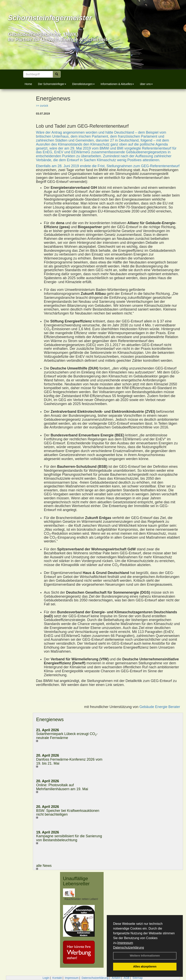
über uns (146, 84)
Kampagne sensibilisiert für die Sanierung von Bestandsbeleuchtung (69, 838)
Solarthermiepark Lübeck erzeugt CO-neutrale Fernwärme (67, 736)
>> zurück (42, 106)
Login (46, 978)
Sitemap (138, 978)
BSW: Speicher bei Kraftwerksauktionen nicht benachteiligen (68, 813)
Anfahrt (116, 978)
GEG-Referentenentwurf (160, 166)
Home (28, 84)
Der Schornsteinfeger (52, 84)
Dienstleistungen (83, 84)
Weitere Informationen (145, 956)
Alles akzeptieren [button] (145, 966)
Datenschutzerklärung (129, 948)
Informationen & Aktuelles (117, 84)
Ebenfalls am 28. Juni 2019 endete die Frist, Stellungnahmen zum (88, 166)
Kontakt (57, 978)
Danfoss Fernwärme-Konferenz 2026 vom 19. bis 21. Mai (69, 761)
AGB (127, 978)
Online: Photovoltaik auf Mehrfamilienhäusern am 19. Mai (62, 787)
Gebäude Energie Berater (160, 707)
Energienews (50, 719)
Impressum (125, 943)
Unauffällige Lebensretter (76, 881)
